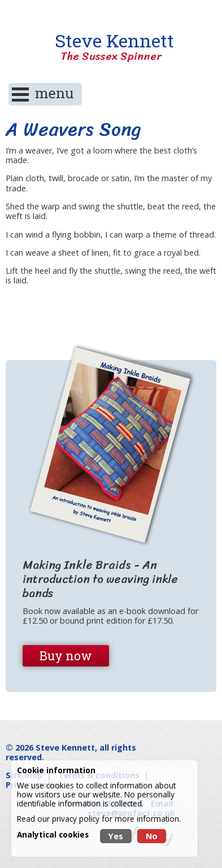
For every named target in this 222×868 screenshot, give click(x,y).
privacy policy (76, 819)
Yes (116, 836)
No (152, 836)
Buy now (66, 656)
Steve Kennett (111, 47)
